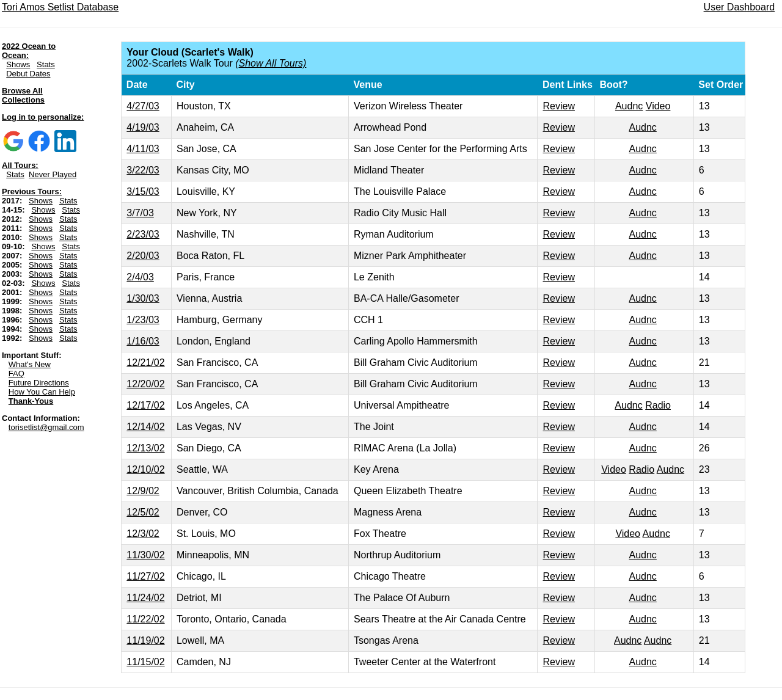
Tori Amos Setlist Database (60, 7)
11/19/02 (145, 640)
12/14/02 (145, 427)
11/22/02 (145, 619)
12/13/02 (145, 448)
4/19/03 (143, 127)
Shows (18, 64)
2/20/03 (143, 256)
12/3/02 (143, 534)
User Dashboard (740, 7)
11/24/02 (145, 598)
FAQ (16, 374)
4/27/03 (143, 106)
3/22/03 (143, 170)
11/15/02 (145, 662)
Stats (46, 64)
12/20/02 (145, 384)
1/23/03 (143, 320)
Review (558, 106)
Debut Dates (28, 74)
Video (658, 106)
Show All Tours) (273, 63)
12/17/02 (145, 405)
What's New (30, 364)
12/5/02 (143, 512)
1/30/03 (143, 298)
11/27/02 (145, 576)
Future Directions (39, 383)
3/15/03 (143, 191)
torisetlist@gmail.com (46, 427)
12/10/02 (145, 469)
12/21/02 (145, 363)
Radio (658, 405)
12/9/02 (143, 491)
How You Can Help (42, 392)
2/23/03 (143, 234)
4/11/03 (143, 149)
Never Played (53, 174)
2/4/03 (140, 277)
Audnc (629, 106)
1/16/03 (143, 341)
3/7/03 (140, 213)
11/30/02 (145, 555)
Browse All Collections (23, 95)
